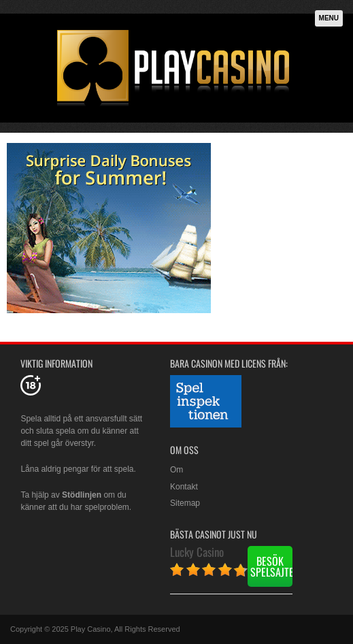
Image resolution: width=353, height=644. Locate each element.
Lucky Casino (197, 552)
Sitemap (185, 503)
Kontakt (184, 487)
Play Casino (91, 629)
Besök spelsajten (271, 566)
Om (176, 470)
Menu (329, 18)
